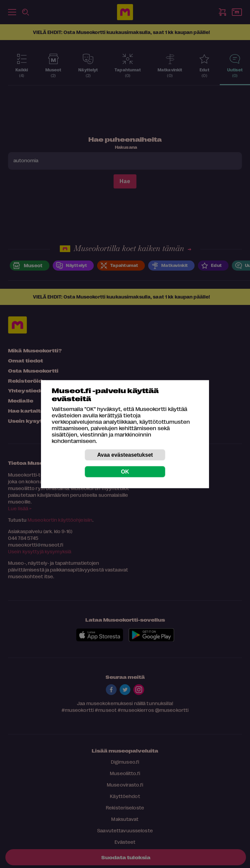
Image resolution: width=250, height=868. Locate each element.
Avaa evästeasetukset (125, 455)
